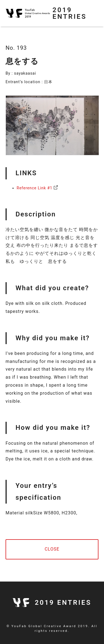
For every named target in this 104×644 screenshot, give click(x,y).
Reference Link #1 (35, 188)
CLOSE (52, 549)
